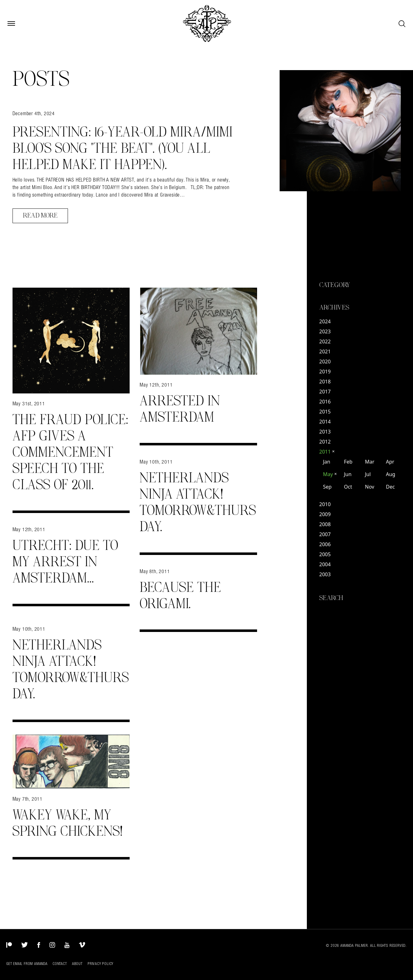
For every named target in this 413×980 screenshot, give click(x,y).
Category (335, 285)
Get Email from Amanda (27, 964)
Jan (327, 462)
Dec (390, 487)
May (330, 474)
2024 (325, 321)
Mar (369, 462)
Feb (348, 462)
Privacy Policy (101, 964)
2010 (325, 504)
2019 (325, 372)
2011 (327, 452)
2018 (325, 382)
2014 (325, 422)
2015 (325, 412)
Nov (369, 487)
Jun (348, 474)
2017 (325, 392)
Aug (390, 474)
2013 (325, 432)
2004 (325, 564)
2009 (325, 514)
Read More (40, 216)
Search (331, 598)
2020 (325, 362)
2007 (325, 534)
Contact (60, 964)
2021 (325, 351)
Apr (390, 462)
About (77, 964)
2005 (325, 554)
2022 (325, 341)
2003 (325, 574)
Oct (348, 487)
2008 (325, 524)
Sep (328, 487)
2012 (325, 442)
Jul (368, 474)
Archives (334, 308)
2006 (325, 544)
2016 (325, 402)
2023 (325, 331)
